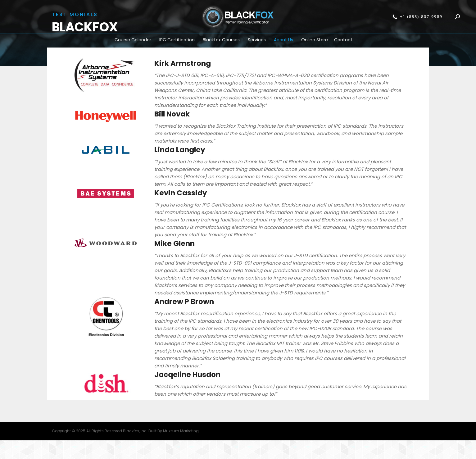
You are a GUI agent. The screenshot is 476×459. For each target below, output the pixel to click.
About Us (283, 40)
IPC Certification (177, 40)
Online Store (315, 40)
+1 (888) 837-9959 (417, 17)
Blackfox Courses (221, 40)
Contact (343, 40)
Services (257, 40)
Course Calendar (133, 40)
